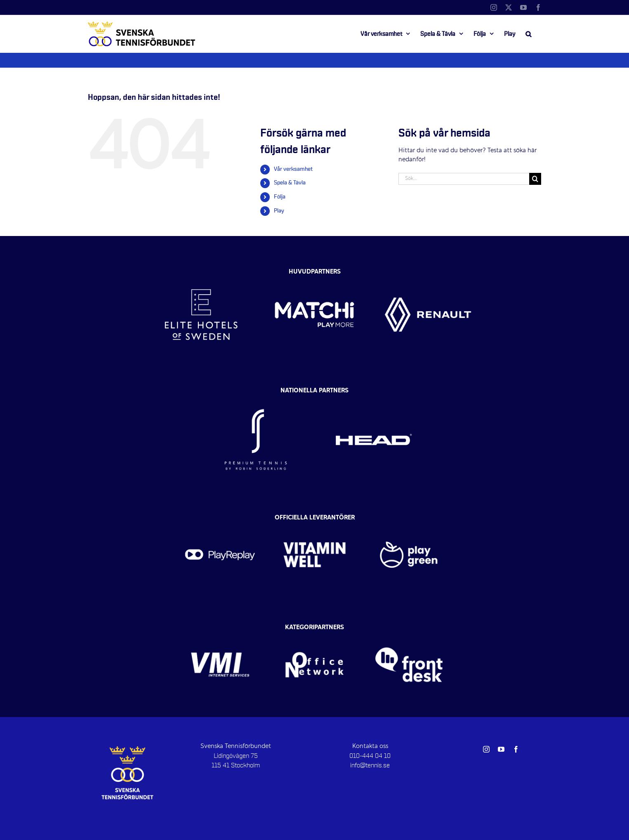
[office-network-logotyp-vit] (314, 630)
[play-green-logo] (409, 520)
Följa (280, 197)
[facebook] (516, 749)
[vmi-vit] (220, 630)
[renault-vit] (428, 270)
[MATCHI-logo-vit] (314, 270)
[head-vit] (374, 393)
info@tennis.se (370, 765)
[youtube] (501, 749)
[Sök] (535, 179)
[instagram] (486, 749)
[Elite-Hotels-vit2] (201, 270)
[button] (528, 34)
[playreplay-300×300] (220, 520)
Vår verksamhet (293, 169)
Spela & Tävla (290, 183)
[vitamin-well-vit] (314, 520)
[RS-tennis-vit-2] (256, 393)
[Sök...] (464, 179)
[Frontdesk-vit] (409, 630)
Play (279, 211)
